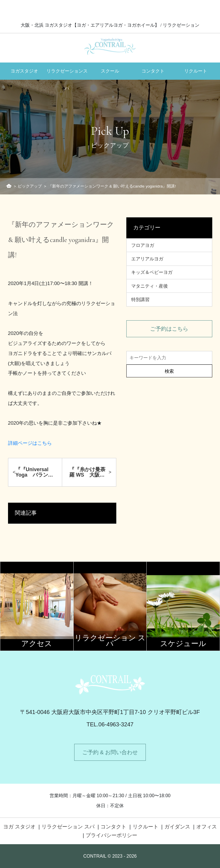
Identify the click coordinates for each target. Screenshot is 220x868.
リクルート (196, 71)
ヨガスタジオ (24, 71)
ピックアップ (30, 186)
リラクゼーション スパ (68, 827)
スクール (110, 71)
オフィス (207, 827)
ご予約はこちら (169, 329)
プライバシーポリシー (111, 835)
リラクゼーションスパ (67, 74)
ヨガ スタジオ (19, 827)
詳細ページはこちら (30, 443)
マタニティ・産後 (150, 286)
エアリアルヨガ (147, 259)
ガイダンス (177, 827)
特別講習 (140, 300)
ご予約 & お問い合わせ (110, 752)
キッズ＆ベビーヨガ (152, 272)
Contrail (110, 46)
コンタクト (153, 71)
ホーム (9, 186)
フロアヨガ (143, 245)
